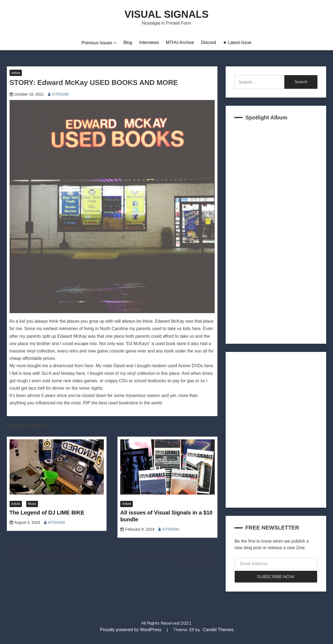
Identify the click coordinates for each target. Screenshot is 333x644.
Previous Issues (97, 43)
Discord (208, 42)
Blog (128, 42)
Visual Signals (166, 14)
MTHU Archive (180, 42)
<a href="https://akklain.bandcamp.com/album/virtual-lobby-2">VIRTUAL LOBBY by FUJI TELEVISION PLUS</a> (276, 230)
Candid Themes (218, 630)
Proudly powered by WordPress (131, 630)
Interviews (149, 42)
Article (16, 73)
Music (32, 504)
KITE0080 (60, 94)
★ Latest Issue (237, 42)
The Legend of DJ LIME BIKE (47, 513)
